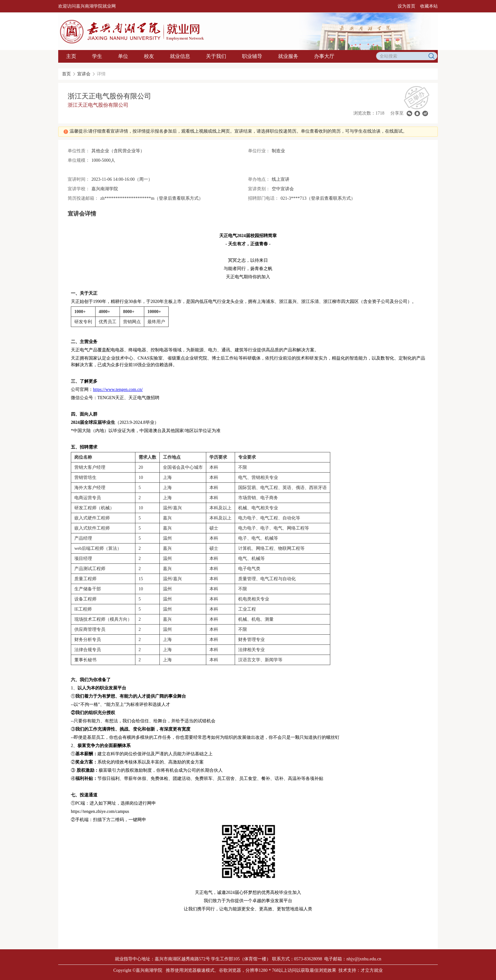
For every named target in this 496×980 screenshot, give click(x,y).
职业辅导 (252, 56)
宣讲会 (84, 74)
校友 (149, 56)
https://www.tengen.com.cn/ (118, 389)
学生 (97, 56)
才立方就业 (372, 970)
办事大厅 (324, 56)
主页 (71, 56)
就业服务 (288, 56)
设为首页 (406, 6)
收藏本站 (429, 6)
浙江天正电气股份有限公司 (98, 105)
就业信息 (180, 56)
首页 (66, 74)
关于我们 (216, 56)
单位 (123, 56)
